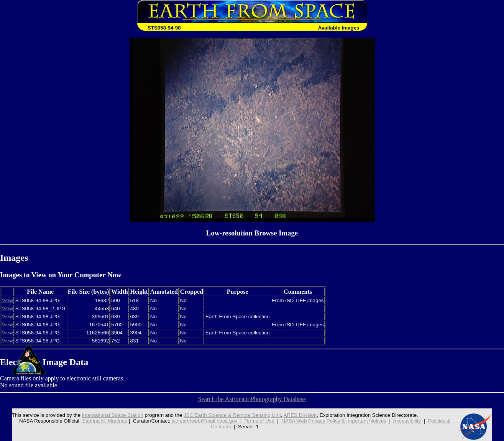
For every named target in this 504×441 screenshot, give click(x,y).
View (7, 300)
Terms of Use (259, 421)
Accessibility (407, 421)
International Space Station (113, 415)
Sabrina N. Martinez (105, 421)
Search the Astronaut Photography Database (252, 399)
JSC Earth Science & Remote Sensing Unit (232, 415)
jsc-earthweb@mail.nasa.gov (204, 421)
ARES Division (300, 415)
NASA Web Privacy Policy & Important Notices (334, 421)
